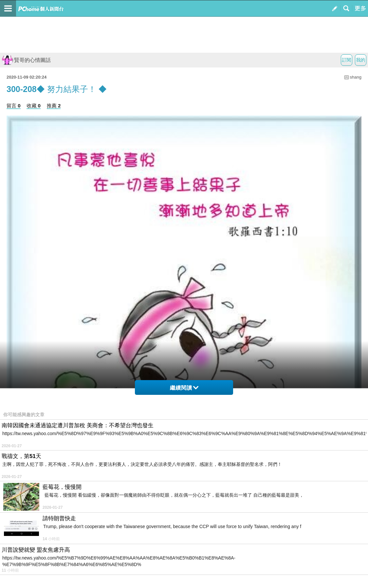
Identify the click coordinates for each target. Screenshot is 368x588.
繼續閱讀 (184, 388)
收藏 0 (34, 106)
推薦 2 (54, 106)
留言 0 (14, 106)
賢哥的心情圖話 (26, 60)
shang (356, 77)
